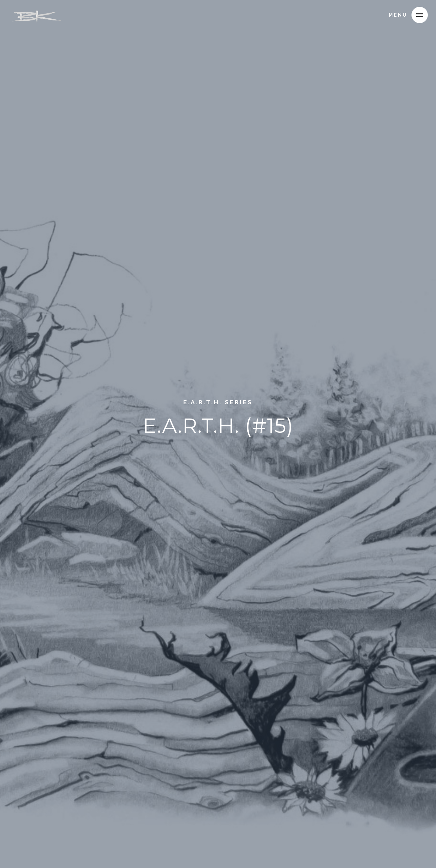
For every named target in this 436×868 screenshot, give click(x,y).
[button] (420, 15)
